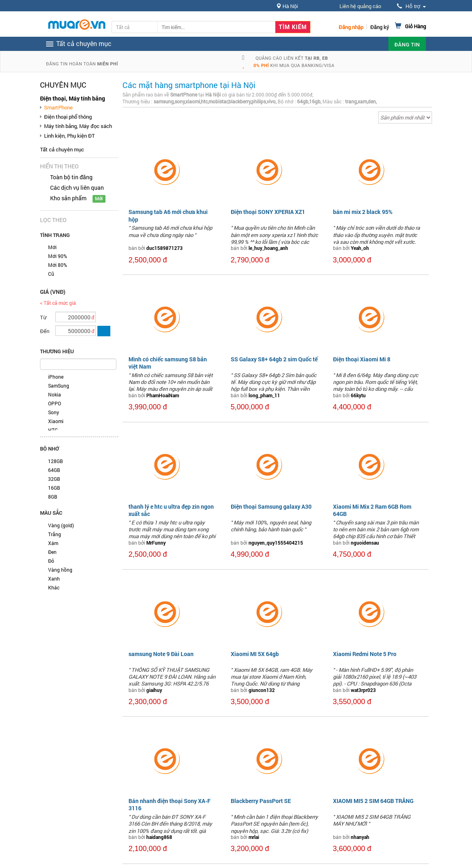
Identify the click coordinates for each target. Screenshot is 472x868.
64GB (54, 470)
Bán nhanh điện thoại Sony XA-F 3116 (170, 804)
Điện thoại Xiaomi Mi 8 (362, 359)
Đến (45, 331)
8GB (53, 497)
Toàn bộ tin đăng (71, 177)
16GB (54, 488)
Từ (43, 317)
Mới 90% (58, 256)
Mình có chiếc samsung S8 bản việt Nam (168, 363)
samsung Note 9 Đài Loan (161, 654)
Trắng (55, 534)
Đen (52, 552)
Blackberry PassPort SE (261, 801)
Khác (54, 587)
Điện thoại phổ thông (68, 117)
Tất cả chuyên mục (62, 149)
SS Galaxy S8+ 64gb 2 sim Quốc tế (274, 359)
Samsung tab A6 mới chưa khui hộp (168, 215)
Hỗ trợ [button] (411, 6)
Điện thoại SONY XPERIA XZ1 (268, 212)
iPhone (56, 377)
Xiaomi (56, 421)
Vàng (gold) (61, 525)
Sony (54, 412)
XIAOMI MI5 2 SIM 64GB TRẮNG (373, 801)
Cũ (51, 274)
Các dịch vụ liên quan (77, 188)
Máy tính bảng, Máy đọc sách (78, 126)
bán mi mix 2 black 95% (363, 212)
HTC (53, 430)
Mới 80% (58, 265)
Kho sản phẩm (68, 198)
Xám (53, 543)
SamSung (59, 386)
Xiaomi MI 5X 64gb (255, 654)
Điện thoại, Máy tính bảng (73, 98)
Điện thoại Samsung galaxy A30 (271, 506)
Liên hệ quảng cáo (360, 6)
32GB (54, 479)
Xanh (54, 579)
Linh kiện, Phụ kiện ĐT (70, 136)
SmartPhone (58, 107)
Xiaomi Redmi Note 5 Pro (365, 654)
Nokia (55, 394)
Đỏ (51, 561)
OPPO (55, 403)
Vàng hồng (60, 570)
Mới (52, 247)
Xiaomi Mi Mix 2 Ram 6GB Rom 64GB (372, 510)
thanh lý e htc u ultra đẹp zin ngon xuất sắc (171, 510)
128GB (56, 461)
